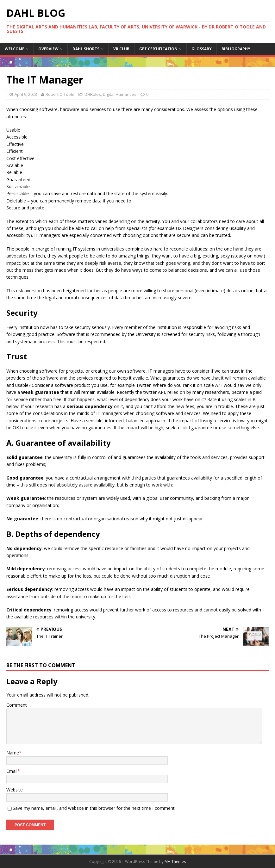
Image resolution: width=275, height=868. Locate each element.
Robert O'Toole (60, 94)
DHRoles (93, 94)
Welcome (15, 49)
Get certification (158, 49)
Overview (48, 49)
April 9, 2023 (26, 94)
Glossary (202, 49)
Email (12, 771)
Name (13, 753)
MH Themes (175, 862)
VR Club (121, 49)
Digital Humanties (120, 94)
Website (15, 790)
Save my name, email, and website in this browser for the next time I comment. (94, 808)
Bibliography (236, 49)
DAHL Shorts (86, 49)
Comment (17, 705)
